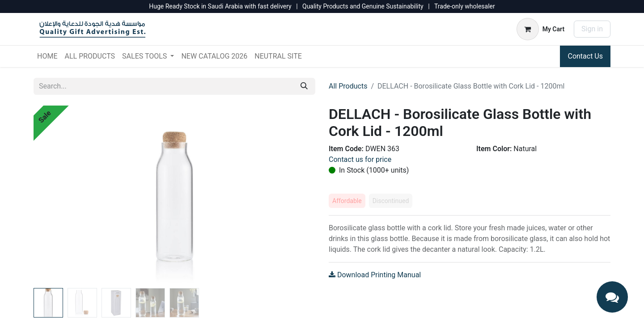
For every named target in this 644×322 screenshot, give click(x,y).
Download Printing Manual (375, 275)
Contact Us (585, 56)
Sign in (592, 29)
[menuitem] (47, 56)
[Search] (304, 86)
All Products (348, 86)
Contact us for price (360, 159)
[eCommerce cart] (540, 29)
